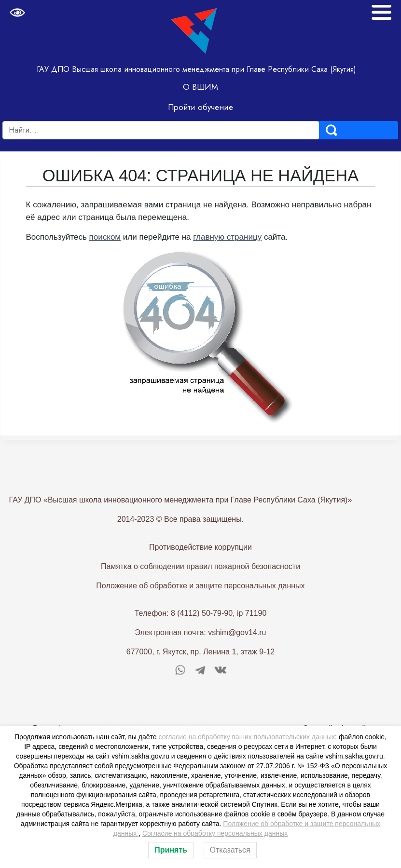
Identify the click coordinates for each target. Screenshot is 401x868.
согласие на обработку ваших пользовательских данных (247, 737)
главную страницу (227, 237)
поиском (105, 237)
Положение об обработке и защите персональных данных (200, 601)
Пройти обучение (200, 107)
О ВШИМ (200, 87)
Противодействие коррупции (200, 563)
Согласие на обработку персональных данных (215, 833)
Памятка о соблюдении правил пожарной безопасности (200, 582)
